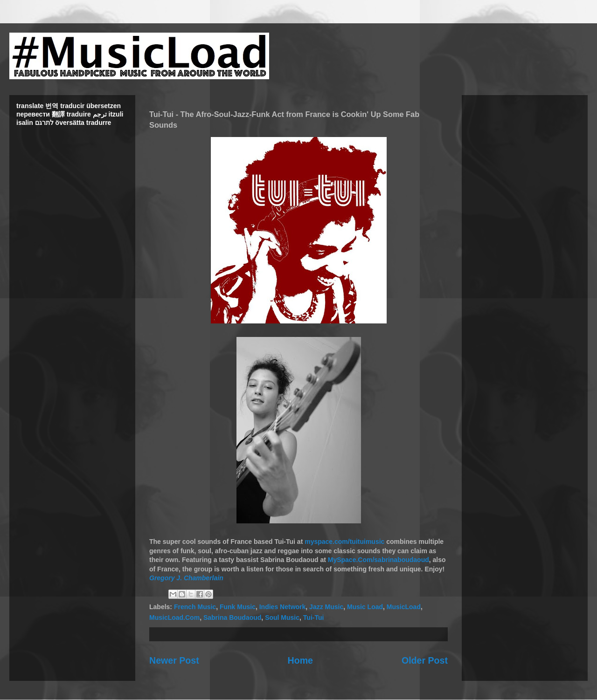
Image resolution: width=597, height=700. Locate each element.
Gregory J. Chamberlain (186, 578)
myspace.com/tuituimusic (344, 542)
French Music (195, 607)
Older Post (425, 660)
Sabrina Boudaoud (232, 618)
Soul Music (282, 618)
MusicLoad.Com (174, 618)
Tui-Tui (314, 618)
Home (300, 660)
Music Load (365, 607)
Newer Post (174, 660)
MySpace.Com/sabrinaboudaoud (378, 560)
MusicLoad (404, 607)
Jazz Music (326, 607)
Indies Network (283, 607)
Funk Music (238, 607)
